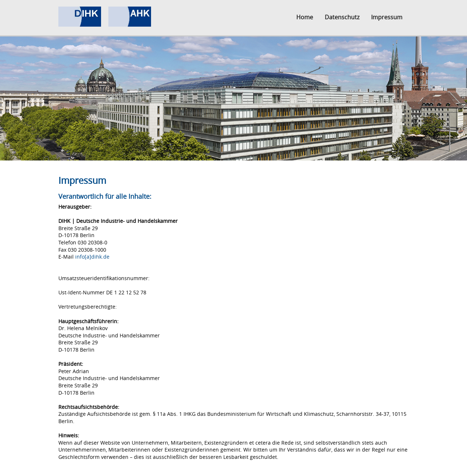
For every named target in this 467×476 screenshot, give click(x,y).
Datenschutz (342, 17)
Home (305, 17)
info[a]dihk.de (92, 257)
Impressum (387, 17)
